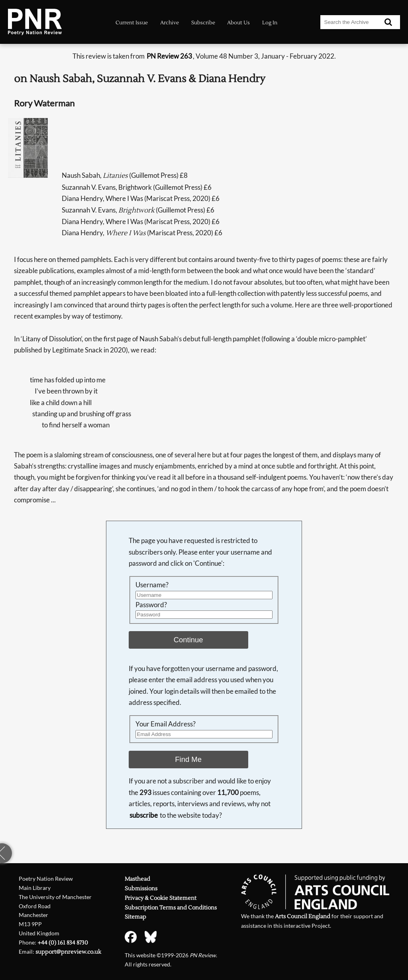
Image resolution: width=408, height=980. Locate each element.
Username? (152, 585)
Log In (270, 23)
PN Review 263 (169, 56)
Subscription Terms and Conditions (171, 908)
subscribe (144, 815)
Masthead (137, 879)
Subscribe (203, 23)
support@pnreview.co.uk (68, 952)
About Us (238, 23)
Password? (151, 605)
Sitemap (135, 917)
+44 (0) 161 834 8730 (63, 943)
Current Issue (132, 23)
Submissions (141, 889)
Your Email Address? (166, 724)
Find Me (188, 759)
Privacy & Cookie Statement (161, 898)
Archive (170, 23)
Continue (188, 640)
